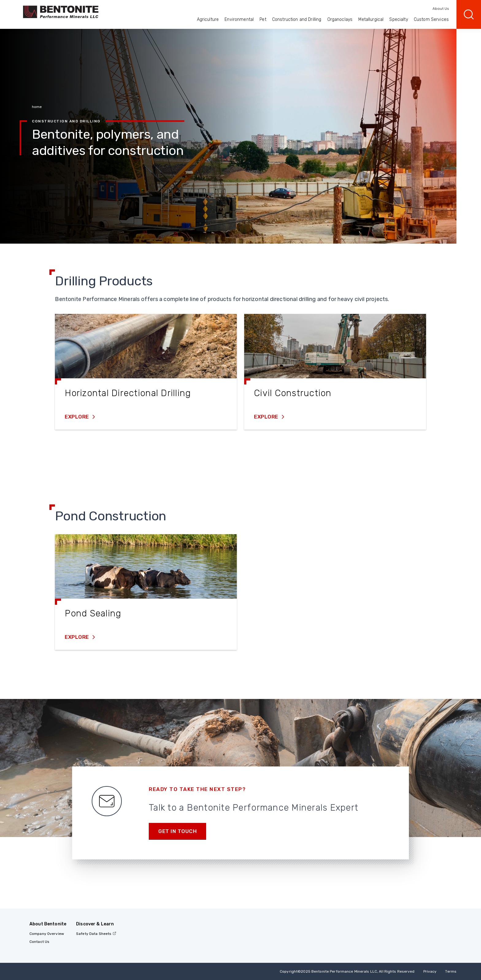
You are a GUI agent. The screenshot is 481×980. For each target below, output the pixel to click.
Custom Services (431, 19)
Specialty (398, 19)
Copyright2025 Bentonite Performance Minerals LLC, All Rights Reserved (347, 971)
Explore (77, 417)
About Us (441, 9)
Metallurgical (371, 19)
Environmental (239, 19)
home (37, 107)
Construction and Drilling (297, 19)
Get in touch (177, 831)
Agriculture (208, 19)
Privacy (430, 971)
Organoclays (340, 19)
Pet (263, 19)
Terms (451, 971)
